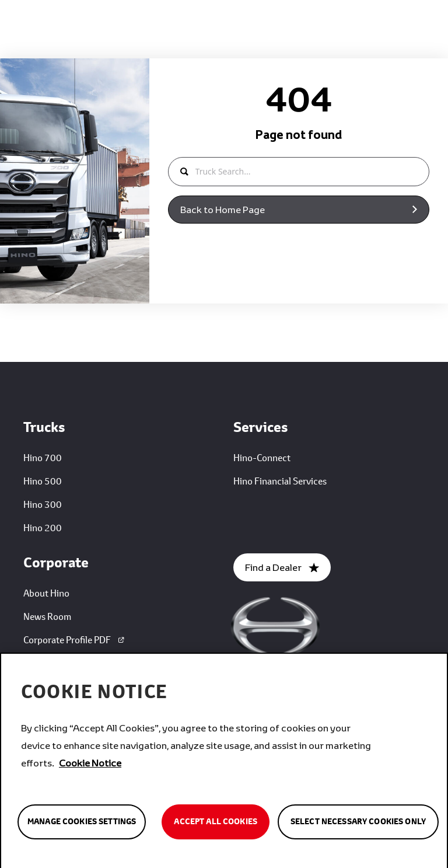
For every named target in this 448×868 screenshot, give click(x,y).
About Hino (46, 593)
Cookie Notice (90, 766)
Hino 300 (43, 504)
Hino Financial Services (280, 481)
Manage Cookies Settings (82, 825)
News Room (47, 616)
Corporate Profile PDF (75, 640)
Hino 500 (43, 481)
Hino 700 (43, 457)
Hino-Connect (262, 457)
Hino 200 (43, 527)
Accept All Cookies (216, 825)
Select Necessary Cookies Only (358, 825)
